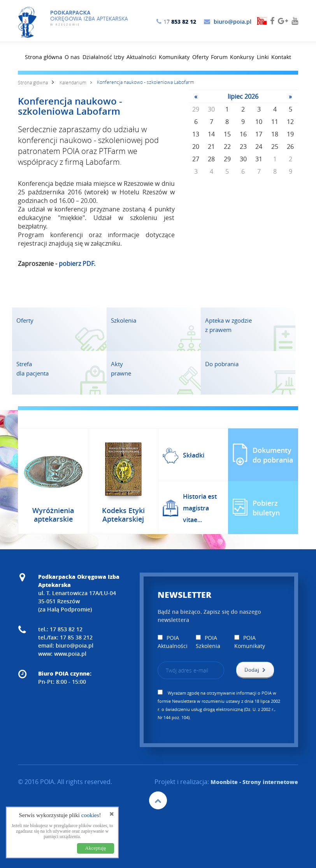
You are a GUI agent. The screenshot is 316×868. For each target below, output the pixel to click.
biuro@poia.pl (233, 22)
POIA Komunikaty (250, 642)
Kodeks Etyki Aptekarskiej (123, 515)
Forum (219, 57)
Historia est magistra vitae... (200, 508)
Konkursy (242, 57)
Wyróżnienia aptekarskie (53, 515)
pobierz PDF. (77, 264)
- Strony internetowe (254, 782)
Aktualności (141, 57)
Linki (263, 57)
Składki (194, 455)
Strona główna (44, 57)
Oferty (200, 57)
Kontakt (281, 57)
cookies (90, 815)
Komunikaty (174, 57)
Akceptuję (96, 848)
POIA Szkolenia (208, 642)
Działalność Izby (103, 57)
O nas (72, 57)
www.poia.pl (70, 654)
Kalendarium (73, 82)
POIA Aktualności (173, 642)
